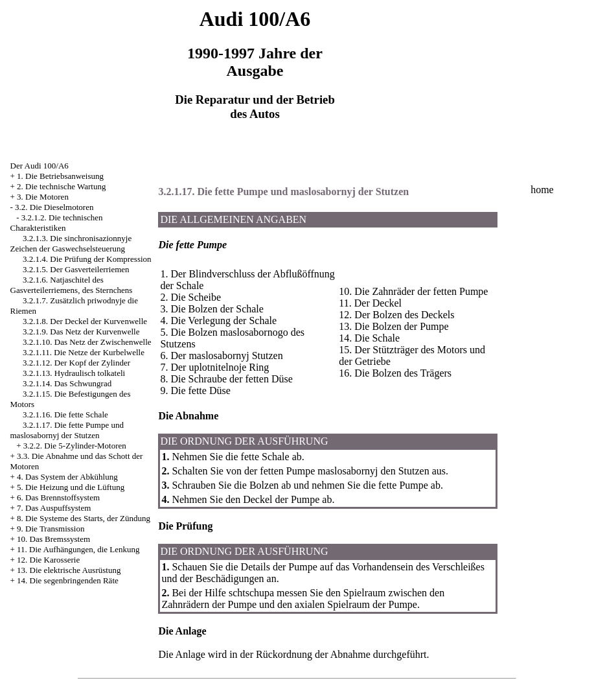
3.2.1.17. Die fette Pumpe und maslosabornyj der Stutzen (67, 430)
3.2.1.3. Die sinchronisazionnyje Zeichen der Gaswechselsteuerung (71, 243)
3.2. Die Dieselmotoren (54, 207)
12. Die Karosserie (48, 560)
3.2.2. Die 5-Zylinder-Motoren (75, 446)
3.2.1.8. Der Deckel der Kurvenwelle (85, 321)
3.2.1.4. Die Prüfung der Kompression (87, 259)
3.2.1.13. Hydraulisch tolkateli (74, 373)
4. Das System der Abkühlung (67, 477)
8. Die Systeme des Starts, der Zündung (84, 518)
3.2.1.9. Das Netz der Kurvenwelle (81, 332)
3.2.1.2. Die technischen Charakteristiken (57, 223)
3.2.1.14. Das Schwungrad (67, 383)
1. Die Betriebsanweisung (60, 176)
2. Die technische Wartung (61, 186)
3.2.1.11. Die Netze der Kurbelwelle (84, 352)
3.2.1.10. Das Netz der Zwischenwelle (87, 342)
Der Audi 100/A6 (40, 166)
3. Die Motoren (43, 197)
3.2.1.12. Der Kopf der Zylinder (76, 363)
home (542, 190)
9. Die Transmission (51, 529)
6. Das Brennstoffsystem (58, 497)
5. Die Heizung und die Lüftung (71, 487)
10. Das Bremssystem (53, 539)
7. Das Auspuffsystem (54, 508)
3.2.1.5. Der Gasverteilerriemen (76, 269)
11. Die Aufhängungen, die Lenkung (78, 549)
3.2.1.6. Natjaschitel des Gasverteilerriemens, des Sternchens (72, 285)
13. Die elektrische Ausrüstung (69, 570)
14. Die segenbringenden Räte (68, 580)
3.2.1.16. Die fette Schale (65, 414)
